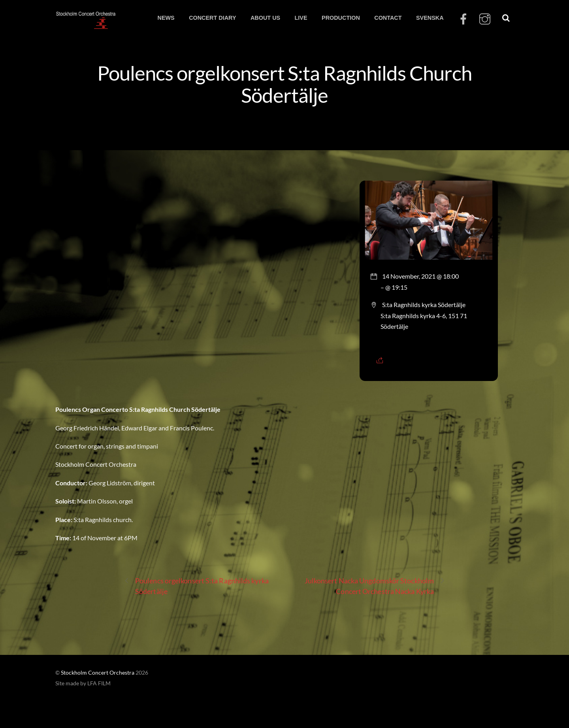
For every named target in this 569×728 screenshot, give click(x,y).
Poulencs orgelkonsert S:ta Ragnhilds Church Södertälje (284, 84)
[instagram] (485, 19)
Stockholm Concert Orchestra (98, 673)
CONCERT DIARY (212, 18)
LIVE (301, 18)
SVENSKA (430, 18)
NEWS (166, 18)
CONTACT (388, 18)
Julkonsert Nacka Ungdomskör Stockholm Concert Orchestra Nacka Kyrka (375, 586)
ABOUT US (265, 18)
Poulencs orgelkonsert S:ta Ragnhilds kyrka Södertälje (196, 586)
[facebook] (463, 19)
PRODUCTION (341, 18)
